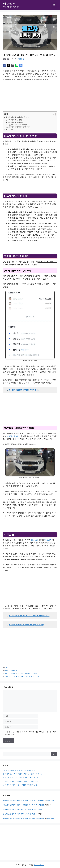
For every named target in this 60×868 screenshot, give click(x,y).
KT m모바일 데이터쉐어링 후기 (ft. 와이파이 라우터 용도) (24, 800)
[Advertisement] (30, 97)
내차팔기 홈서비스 (14, 436)
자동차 (8, 668)
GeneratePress (39, 865)
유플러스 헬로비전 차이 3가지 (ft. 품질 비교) (19, 809)
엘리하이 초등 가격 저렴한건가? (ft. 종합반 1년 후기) (22, 774)
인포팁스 (9, 4)
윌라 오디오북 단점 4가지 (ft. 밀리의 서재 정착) (20, 778)
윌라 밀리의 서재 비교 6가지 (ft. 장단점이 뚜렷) (20, 785)
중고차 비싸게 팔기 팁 (14, 120)
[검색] (54, 754)
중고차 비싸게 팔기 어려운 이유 (17, 117)
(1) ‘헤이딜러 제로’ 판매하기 (18, 125)
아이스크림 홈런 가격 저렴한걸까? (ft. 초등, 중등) (21, 781)
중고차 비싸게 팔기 (12, 670)
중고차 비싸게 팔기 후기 (15, 122)
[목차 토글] (53, 114)
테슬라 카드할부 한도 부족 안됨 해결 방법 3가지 (23, 676)
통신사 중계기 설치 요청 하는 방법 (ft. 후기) (21, 673)
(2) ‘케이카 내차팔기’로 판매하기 (20, 127)
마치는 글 (9, 129)
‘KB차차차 (48, 540)
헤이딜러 (34, 540)
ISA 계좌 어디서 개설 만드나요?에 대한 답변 (19, 770)
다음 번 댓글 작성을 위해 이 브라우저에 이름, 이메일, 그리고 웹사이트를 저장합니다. (31, 733)
